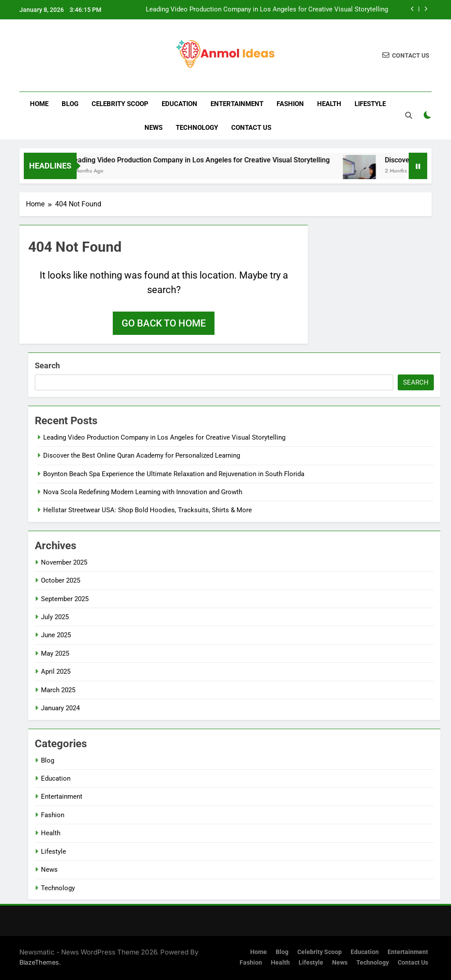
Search (47, 365)
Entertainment (237, 104)
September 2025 (65, 599)
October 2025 (61, 580)
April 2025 (56, 672)
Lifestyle (370, 104)
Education (179, 104)
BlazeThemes (39, 962)
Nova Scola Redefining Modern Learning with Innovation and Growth (143, 492)
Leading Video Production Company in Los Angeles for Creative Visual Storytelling (267, 10)
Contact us (251, 128)
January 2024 (60, 708)
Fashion (290, 104)
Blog (70, 104)
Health (329, 104)
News (153, 128)
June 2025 (56, 635)
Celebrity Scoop (120, 104)
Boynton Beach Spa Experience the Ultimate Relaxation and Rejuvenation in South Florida (174, 474)
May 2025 (55, 653)
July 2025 (55, 617)
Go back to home (164, 323)
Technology (197, 128)
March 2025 (58, 690)
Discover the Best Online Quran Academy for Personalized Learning (142, 455)
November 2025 (64, 562)
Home (39, 104)
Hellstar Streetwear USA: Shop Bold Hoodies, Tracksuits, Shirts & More (148, 510)
